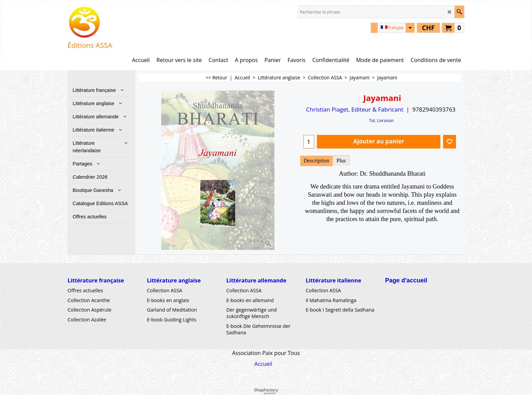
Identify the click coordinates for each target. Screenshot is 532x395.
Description (316, 161)
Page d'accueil (406, 280)
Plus (341, 161)
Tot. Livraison (381, 120)
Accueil (263, 364)
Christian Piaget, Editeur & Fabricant (355, 109)
